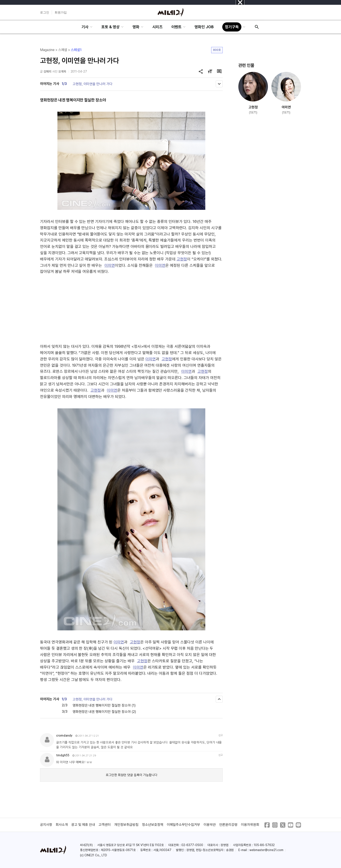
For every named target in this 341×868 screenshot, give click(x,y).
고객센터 (105, 825)
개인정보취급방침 (126, 825)
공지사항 (46, 825)
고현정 (182, 259)
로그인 (45, 12)
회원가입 (61, 12)
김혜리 (47, 71)
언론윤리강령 (228, 825)
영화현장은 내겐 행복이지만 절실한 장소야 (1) (104, 705)
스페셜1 (76, 50)
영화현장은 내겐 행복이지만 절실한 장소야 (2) (104, 712)
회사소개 (62, 825)
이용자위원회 (250, 825)
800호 (217, 50)
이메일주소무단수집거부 (184, 825)
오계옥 (62, 71)
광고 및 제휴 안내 (83, 825)
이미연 (110, 265)
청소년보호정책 (153, 825)
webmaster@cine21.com (266, 850)
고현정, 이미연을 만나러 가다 (93, 84)
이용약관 (210, 825)
